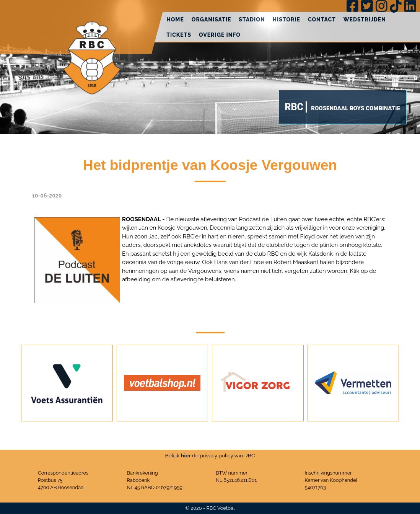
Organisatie (212, 20)
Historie (287, 20)
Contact (322, 20)
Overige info (220, 35)
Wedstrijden (365, 20)
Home (175, 20)
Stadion (252, 20)
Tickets (179, 35)
